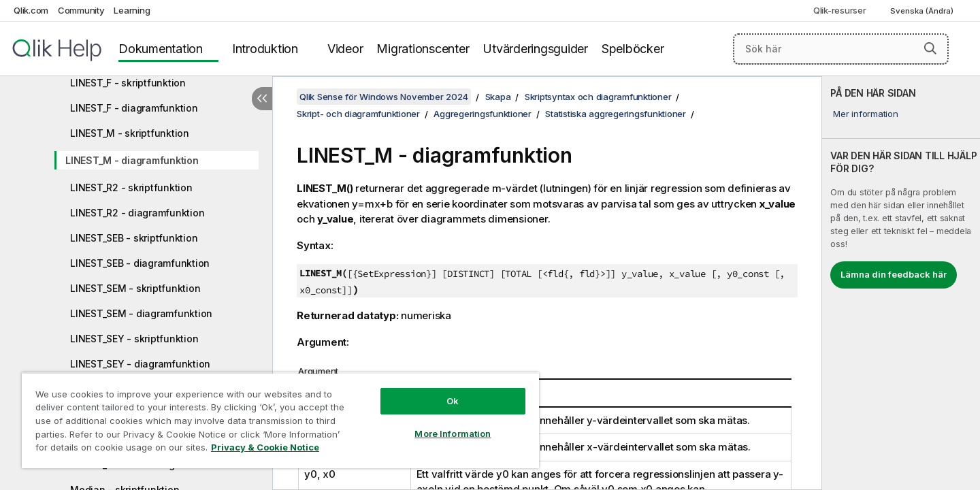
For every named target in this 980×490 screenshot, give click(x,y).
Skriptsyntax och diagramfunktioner (598, 97)
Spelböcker (633, 49)
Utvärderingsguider (535, 49)
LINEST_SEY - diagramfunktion (140, 364)
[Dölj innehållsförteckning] (262, 99)
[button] (930, 48)
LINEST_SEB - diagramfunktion (140, 263)
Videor (345, 49)
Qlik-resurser (840, 10)
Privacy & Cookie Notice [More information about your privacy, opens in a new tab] (265, 447)
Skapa (498, 97)
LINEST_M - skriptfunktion (130, 133)
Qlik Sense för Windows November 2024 (384, 97)
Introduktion (265, 49)
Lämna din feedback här (894, 274)
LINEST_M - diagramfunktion (132, 160)
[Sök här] (841, 49)
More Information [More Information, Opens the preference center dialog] (453, 434)
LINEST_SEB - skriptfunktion (134, 238)
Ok (453, 401)
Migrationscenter (423, 49)
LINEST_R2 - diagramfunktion (137, 213)
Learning (132, 10)
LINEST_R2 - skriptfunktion (131, 187)
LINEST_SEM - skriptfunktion (135, 288)
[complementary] (901, 283)
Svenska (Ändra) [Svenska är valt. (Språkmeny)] (923, 11)
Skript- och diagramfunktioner (358, 114)
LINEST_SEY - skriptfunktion (134, 339)
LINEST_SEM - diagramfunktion (141, 313)
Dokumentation (161, 49)
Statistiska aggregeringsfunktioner (616, 114)
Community (81, 10)
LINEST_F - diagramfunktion (134, 108)
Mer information (865, 114)
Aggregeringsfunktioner (483, 114)
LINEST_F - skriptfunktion (128, 83)
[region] (280, 420)
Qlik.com (31, 10)
